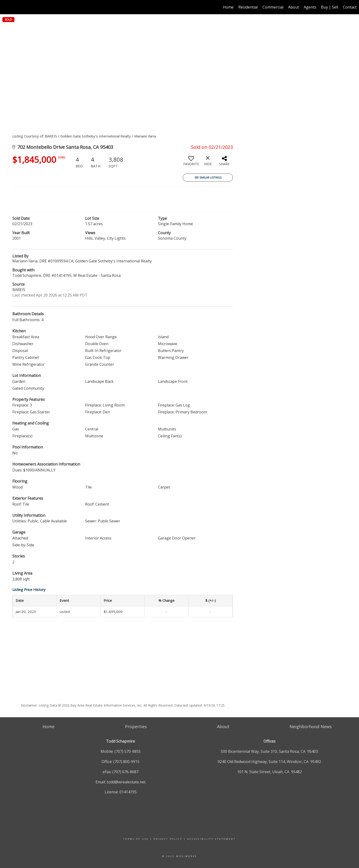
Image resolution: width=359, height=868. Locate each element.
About (294, 7)
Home (228, 7)
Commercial (273, 7)
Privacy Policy (168, 839)
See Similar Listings (208, 177)
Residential (248, 7)
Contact (350, 7)
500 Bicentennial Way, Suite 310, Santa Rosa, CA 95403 (269, 751)
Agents (310, 7)
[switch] (191, 163)
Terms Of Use (136, 839)
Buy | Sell (330, 7)
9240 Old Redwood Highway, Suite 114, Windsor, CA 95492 (269, 762)
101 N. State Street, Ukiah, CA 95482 (269, 772)
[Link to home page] (6, 7)
